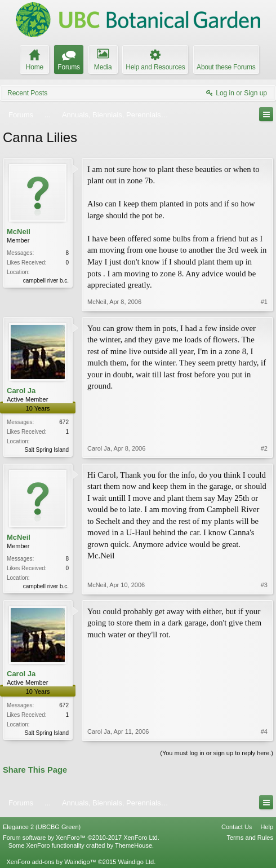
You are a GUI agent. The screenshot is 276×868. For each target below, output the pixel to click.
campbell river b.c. (46, 281)
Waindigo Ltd (136, 862)
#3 (264, 585)
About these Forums (226, 67)
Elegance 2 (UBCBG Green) (42, 827)
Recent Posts (27, 93)
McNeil (19, 232)
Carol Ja (21, 391)
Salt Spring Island (47, 450)
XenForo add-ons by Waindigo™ (51, 862)
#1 (264, 302)
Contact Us (237, 827)
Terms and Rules (250, 838)
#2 (264, 448)
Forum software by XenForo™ (81, 838)
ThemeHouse (133, 845)
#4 (264, 732)
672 (64, 422)
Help (267, 827)
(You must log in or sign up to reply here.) (217, 753)
